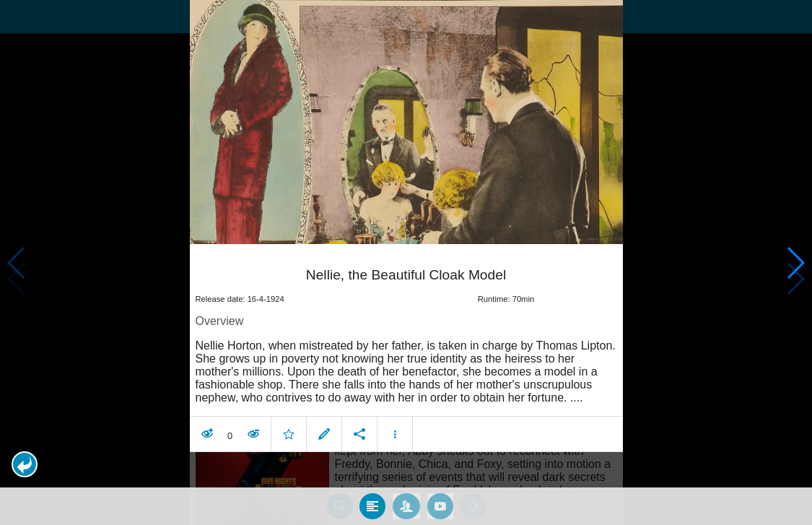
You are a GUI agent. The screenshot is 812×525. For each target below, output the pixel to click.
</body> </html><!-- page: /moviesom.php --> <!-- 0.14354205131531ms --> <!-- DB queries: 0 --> (406, 262)
